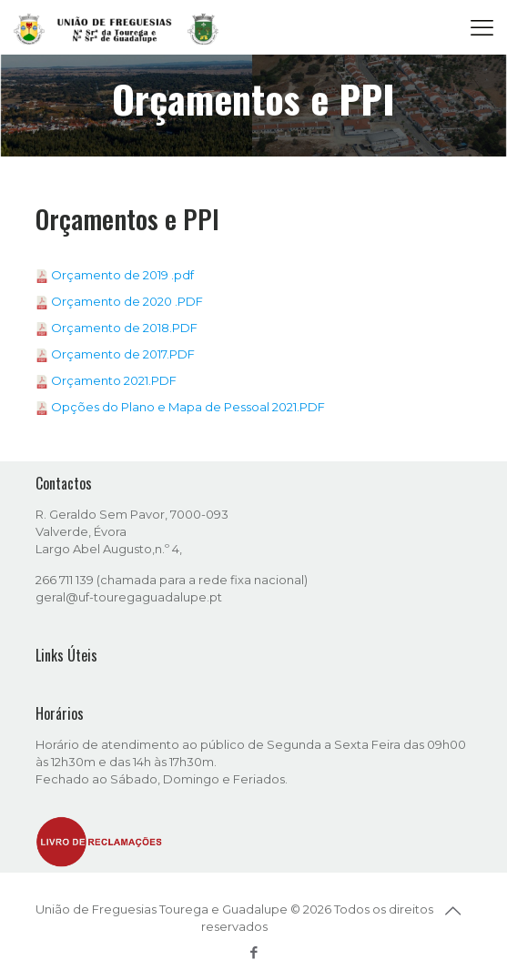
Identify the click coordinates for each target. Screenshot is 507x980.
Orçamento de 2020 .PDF (127, 301)
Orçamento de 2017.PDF (123, 354)
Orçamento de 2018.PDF (124, 328)
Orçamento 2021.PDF (114, 380)
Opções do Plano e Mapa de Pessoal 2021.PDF (188, 407)
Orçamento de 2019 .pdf (122, 275)
